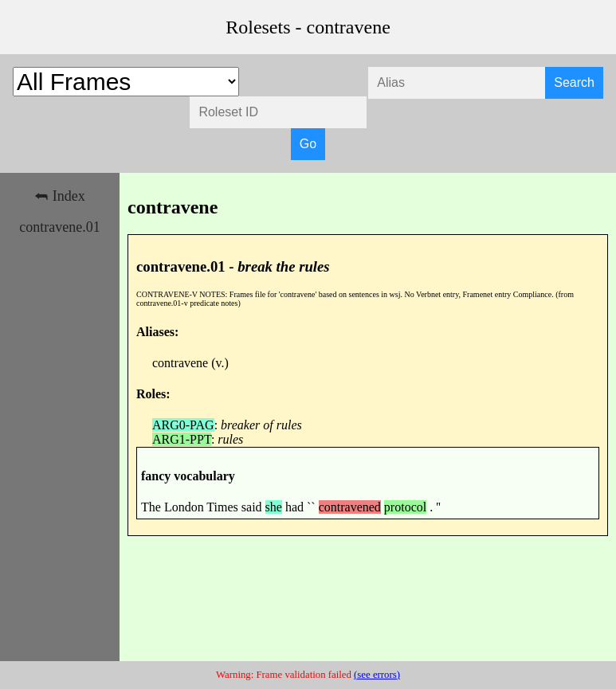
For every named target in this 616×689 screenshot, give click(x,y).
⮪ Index (59, 196)
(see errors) (377, 675)
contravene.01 (59, 227)
